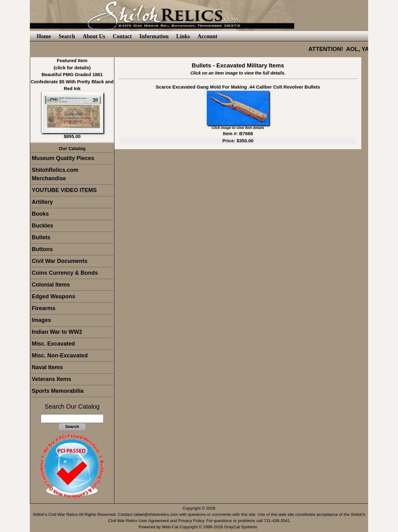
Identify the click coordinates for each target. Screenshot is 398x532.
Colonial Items (51, 285)
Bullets (41, 237)
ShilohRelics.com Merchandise (55, 174)
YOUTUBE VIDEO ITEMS (64, 190)
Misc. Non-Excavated (60, 355)
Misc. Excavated (53, 344)
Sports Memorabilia (58, 391)
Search (67, 36)
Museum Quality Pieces (63, 158)
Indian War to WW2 (57, 332)
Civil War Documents (60, 261)
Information (154, 36)
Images (41, 320)
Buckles (42, 226)
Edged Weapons (53, 296)
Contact (122, 36)
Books (40, 214)
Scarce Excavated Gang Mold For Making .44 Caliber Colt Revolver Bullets (238, 87)
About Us (94, 36)
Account (207, 36)
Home (44, 36)
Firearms (44, 308)
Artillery (42, 202)
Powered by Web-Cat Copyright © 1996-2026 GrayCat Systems (199, 527)
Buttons (42, 249)
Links (183, 36)
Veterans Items (51, 379)
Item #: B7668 (238, 133)
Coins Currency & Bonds (65, 273)
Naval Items (47, 367)
